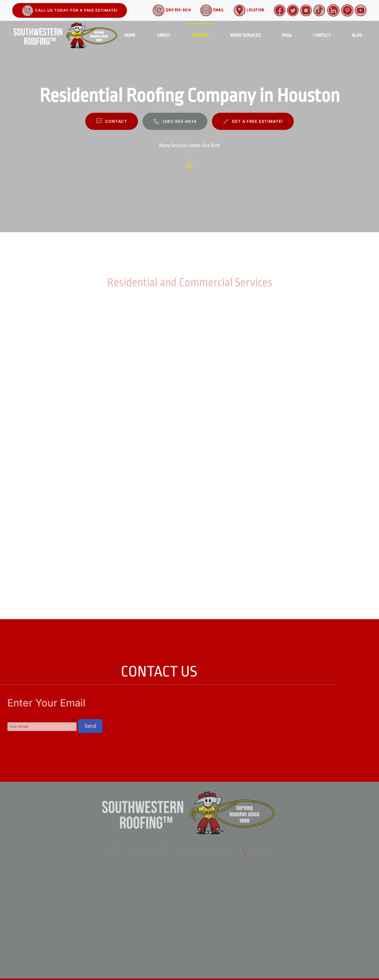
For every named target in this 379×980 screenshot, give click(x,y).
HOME (130, 35)
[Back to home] (66, 35)
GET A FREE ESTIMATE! (253, 121)
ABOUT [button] (164, 35)
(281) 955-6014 (172, 10)
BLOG (357, 35)
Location (249, 10)
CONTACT (322, 35)
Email (212, 10)
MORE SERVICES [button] (245, 35)
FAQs (287, 35)
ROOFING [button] (200, 35)
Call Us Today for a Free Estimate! (70, 11)
